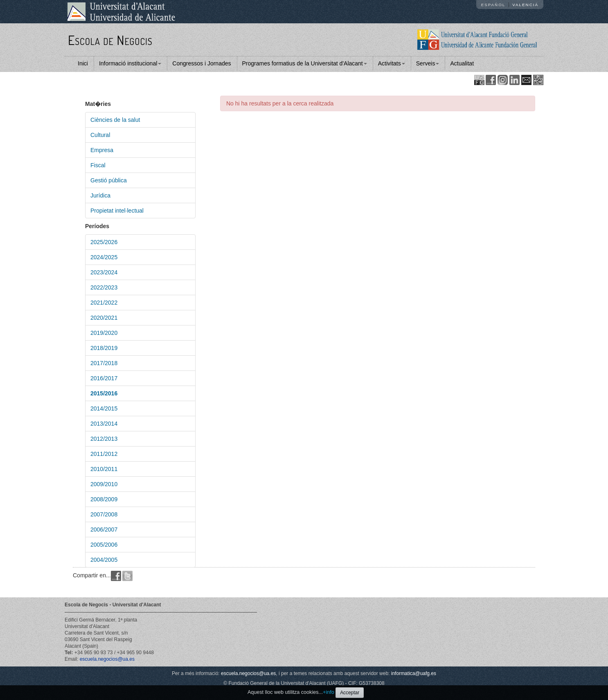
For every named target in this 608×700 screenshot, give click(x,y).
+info (329, 692)
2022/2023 (104, 287)
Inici (83, 63)
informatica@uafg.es (414, 673)
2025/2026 (104, 242)
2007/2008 (104, 514)
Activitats (392, 63)
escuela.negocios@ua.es (107, 659)
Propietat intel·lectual (117, 211)
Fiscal (98, 165)
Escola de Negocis (110, 40)
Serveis (428, 63)
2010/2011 (104, 469)
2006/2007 (104, 529)
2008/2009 (104, 499)
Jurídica (100, 195)
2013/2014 (104, 424)
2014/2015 (104, 408)
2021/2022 (104, 303)
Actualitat (462, 63)
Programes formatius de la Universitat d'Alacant (305, 63)
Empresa (102, 150)
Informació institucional (130, 63)
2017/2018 (104, 363)
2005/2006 (104, 545)
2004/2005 (104, 560)
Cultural (100, 135)
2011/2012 (104, 454)
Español (493, 5)
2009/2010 (104, 484)
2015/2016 (104, 393)
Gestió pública (109, 180)
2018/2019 (104, 348)
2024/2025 (104, 257)
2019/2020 (104, 333)
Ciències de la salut (115, 120)
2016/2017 (104, 378)
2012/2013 (104, 439)
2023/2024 (104, 272)
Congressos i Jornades (202, 63)
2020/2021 (104, 318)
